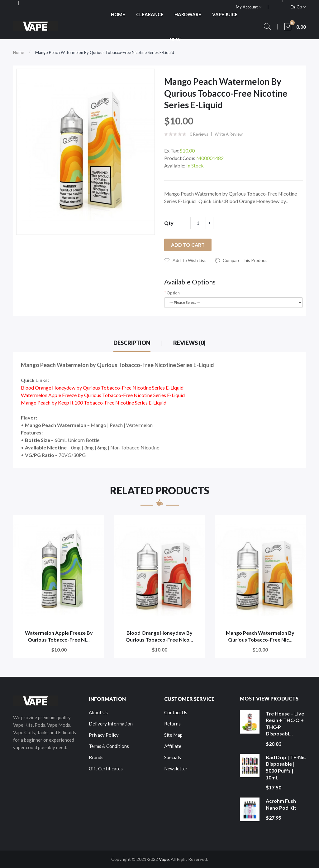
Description (132, 343)
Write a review (229, 134)
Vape (164, 859)
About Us (98, 712)
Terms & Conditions (109, 746)
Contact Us (176, 712)
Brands (96, 757)
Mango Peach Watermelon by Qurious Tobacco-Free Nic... (260, 636)
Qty (169, 223)
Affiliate (173, 746)
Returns (172, 724)
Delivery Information (111, 724)
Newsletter (176, 769)
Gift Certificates (106, 769)
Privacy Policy (104, 735)
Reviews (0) (189, 343)
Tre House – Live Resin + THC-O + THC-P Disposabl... (285, 724)
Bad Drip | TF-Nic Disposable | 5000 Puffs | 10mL (286, 767)
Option (173, 293)
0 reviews (199, 134)
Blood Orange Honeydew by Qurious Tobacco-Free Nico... (159, 636)
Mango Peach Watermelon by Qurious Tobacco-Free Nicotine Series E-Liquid (105, 52)
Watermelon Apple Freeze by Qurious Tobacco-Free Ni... (59, 636)
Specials (173, 757)
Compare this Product (245, 260)
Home (19, 52)
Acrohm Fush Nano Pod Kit (281, 804)
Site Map (173, 735)
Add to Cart (188, 245)
